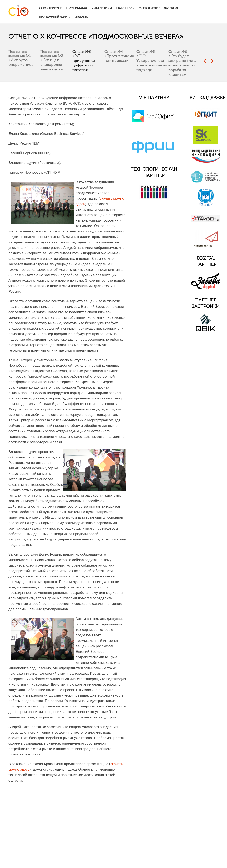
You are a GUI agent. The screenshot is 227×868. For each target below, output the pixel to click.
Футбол (171, 8)
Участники (102, 8)
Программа (77, 8)
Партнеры (125, 8)
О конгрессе (51, 8)
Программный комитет (56, 17)
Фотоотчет (149, 8)
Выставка (81, 17)
